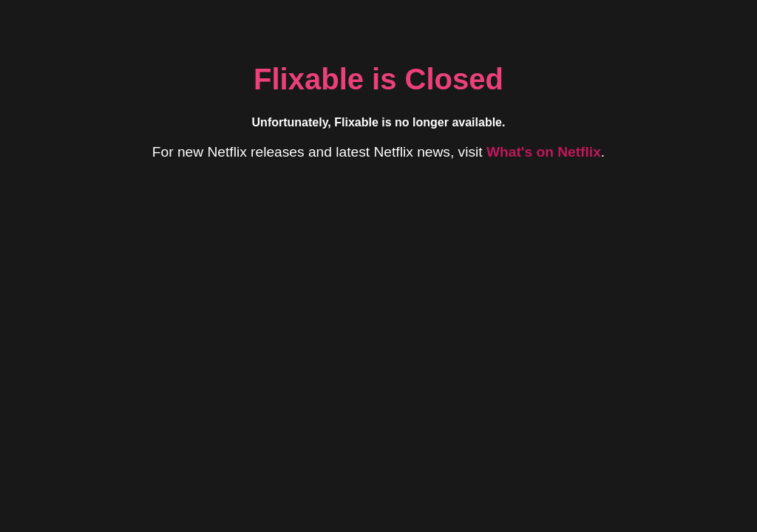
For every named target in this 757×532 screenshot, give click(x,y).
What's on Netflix (544, 152)
